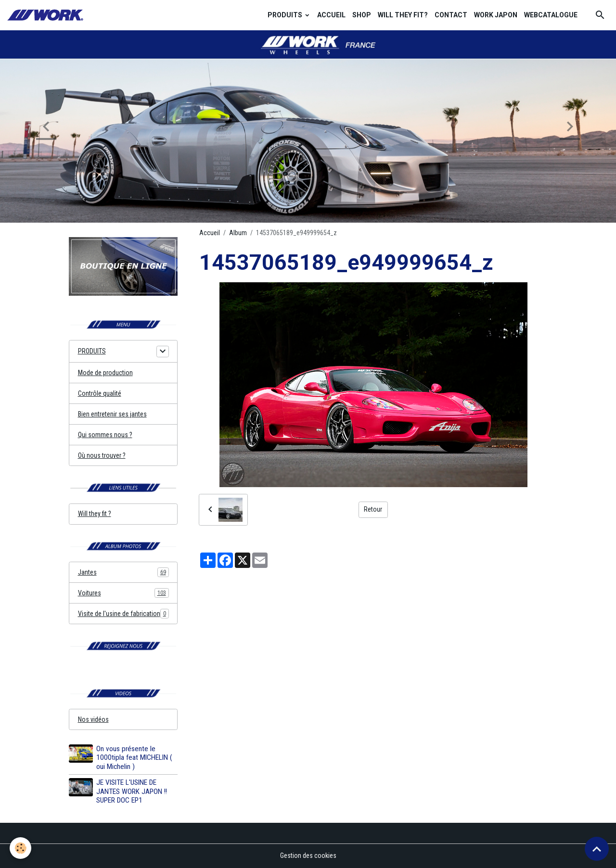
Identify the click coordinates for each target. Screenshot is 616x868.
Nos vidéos (93, 719)
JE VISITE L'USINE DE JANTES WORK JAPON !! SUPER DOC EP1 (132, 791)
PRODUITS (286, 15)
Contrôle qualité (100, 393)
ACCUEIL (331, 15)
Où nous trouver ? (102, 455)
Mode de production (105, 373)
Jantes (123, 572)
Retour (373, 509)
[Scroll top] (597, 849)
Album (238, 233)
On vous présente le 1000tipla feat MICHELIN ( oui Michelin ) (134, 758)
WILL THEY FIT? (403, 15)
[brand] (47, 15)
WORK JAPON (496, 15)
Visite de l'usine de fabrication (123, 614)
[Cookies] (20, 848)
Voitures (123, 593)
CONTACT (451, 15)
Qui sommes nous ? (105, 435)
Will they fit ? (95, 514)
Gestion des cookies (308, 855)
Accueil (210, 233)
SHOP (362, 15)
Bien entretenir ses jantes (112, 414)
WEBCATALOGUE (551, 15)
